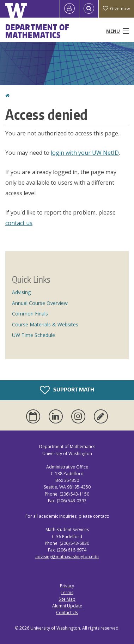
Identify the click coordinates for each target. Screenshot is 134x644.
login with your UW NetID (85, 153)
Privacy (67, 586)
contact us (19, 223)
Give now (116, 9)
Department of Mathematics (37, 31)
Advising (21, 292)
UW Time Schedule (33, 335)
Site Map (67, 599)
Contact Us (67, 613)
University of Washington (55, 628)
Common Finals (30, 314)
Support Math (67, 390)
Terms (67, 592)
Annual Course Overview (40, 303)
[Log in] (69, 9)
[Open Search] (89, 9)
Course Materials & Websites (45, 324)
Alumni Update (67, 606)
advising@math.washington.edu (67, 557)
